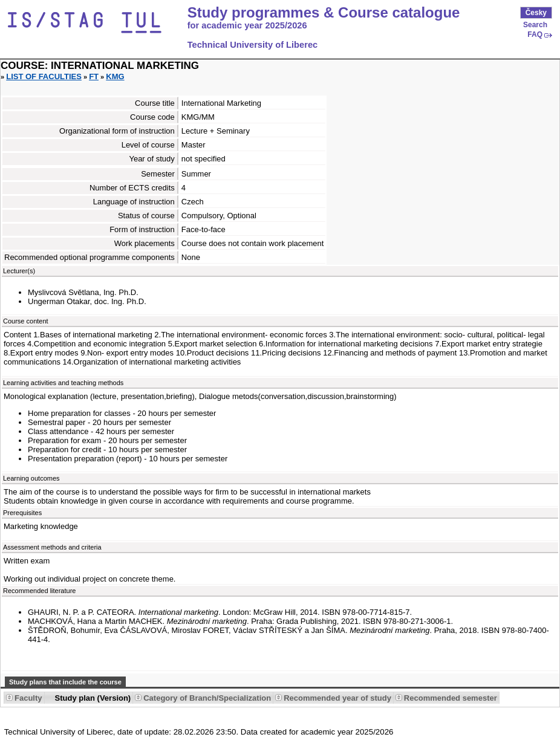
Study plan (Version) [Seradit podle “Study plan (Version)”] (93, 698)
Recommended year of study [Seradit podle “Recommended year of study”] (337, 698)
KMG (115, 76)
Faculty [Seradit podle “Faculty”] (28, 698)
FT (94, 76)
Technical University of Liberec (253, 45)
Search (535, 25)
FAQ (535, 34)
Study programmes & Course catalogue (324, 13)
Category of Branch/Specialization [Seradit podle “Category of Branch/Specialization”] (207, 698)
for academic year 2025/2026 (247, 25)
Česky (536, 13)
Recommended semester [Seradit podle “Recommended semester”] (451, 698)
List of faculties (44, 76)
